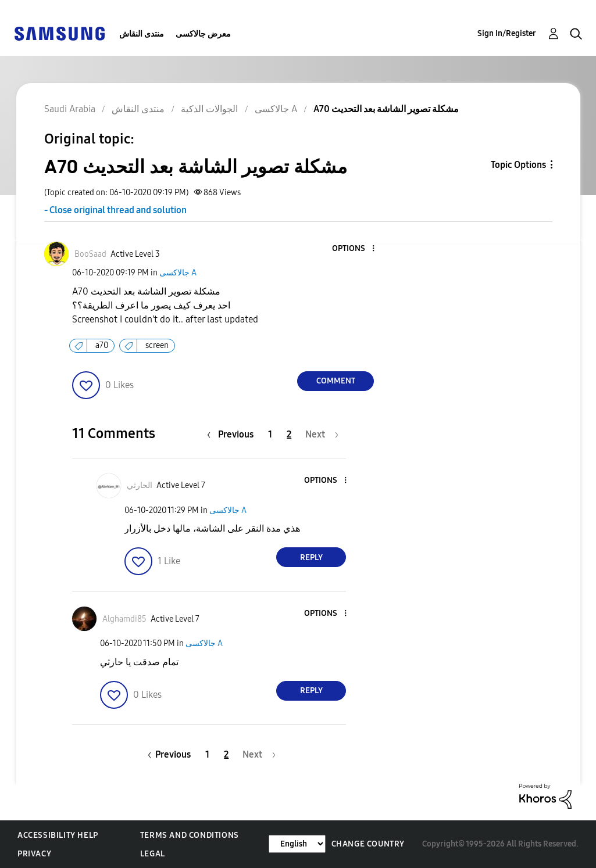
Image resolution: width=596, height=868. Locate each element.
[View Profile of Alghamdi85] (124, 619)
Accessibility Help (58, 835)
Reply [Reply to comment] (311, 557)
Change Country (368, 844)
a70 (102, 345)
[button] (354, 249)
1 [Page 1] (270, 434)
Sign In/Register (507, 33)
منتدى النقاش (142, 34)
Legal (153, 854)
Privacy (34, 854)
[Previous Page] (233, 434)
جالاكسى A (178, 273)
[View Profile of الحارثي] (140, 485)
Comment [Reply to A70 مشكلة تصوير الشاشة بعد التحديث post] (336, 381)
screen (157, 345)
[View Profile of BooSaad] (90, 254)
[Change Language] (297, 844)
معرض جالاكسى (203, 34)
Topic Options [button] (518, 165)
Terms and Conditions (190, 835)
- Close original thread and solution (115, 210)
